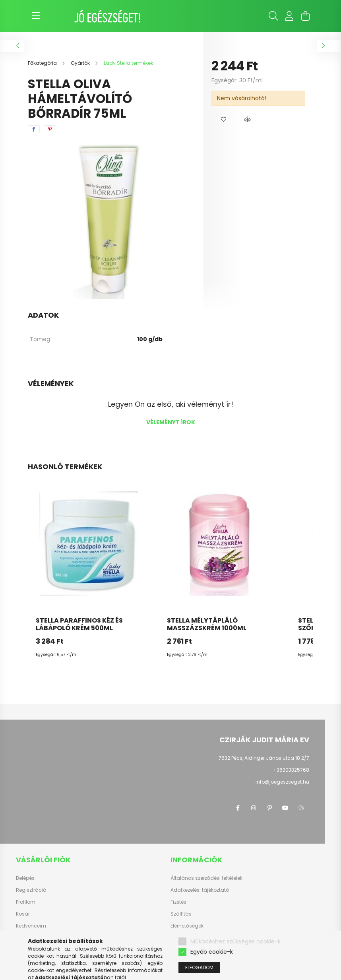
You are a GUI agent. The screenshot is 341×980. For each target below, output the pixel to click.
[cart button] (305, 16)
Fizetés (178, 902)
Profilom (26, 902)
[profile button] (289, 16)
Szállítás (181, 914)
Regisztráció (31, 890)
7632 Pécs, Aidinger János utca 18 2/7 (264, 758)
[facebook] (34, 129)
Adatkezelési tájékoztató (200, 890)
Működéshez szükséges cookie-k (235, 962)
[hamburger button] (36, 16)
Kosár (23, 914)
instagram (254, 808)
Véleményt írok (171, 422)
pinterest (269, 808)
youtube (285, 808)
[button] (223, 120)
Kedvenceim (31, 926)
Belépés (25, 878)
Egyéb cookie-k (212, 972)
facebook (238, 808)
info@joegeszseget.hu (282, 782)
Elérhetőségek (187, 926)
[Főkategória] (43, 63)
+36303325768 (291, 770)
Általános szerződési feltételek (206, 878)
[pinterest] (50, 129)
